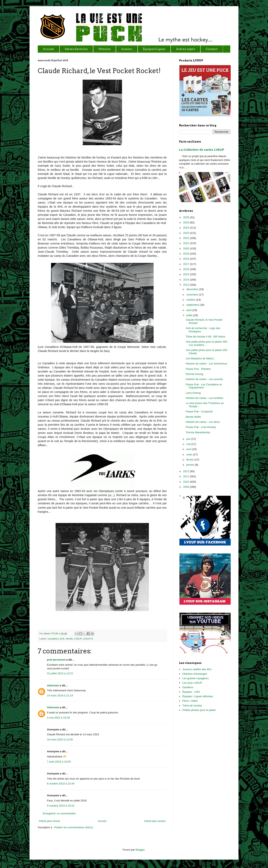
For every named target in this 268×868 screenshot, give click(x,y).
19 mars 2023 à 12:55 (60, 740)
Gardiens (188, 687)
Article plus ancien (155, 821)
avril (189, 449)
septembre (193, 305)
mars (190, 454)
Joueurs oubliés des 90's (197, 669)
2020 (186, 248)
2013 (186, 285)
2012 (186, 471)
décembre (193, 289)
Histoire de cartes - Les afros (203, 422)
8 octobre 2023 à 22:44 (61, 784)
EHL (62, 639)
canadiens (53, 639)
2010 (186, 482)
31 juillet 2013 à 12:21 (60, 673)
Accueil (102, 821)
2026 (186, 217)
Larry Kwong (193, 393)
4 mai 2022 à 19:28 (58, 718)
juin (189, 439)
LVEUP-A (88, 639)
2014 (186, 280)
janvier (191, 465)
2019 (186, 254)
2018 (186, 259)
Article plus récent (49, 821)
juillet (190, 315)
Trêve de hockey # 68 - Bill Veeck (205, 337)
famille (70, 639)
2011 (186, 476)
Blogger (140, 850)
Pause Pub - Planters (198, 369)
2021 (186, 243)
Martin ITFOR (51, 633)
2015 (186, 274)
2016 (186, 269)
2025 (186, 222)
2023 (186, 233)
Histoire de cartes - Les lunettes (204, 398)
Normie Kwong (194, 374)
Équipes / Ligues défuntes (198, 696)
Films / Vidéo (190, 701)
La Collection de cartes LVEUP (202, 150)
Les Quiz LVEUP (192, 683)
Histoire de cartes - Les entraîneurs (206, 364)
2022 (186, 238)
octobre (191, 300)
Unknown (53, 685)
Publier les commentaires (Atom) (74, 827)
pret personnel (56, 660)
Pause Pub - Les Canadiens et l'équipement (204, 386)
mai (189, 444)
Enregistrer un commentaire (59, 813)
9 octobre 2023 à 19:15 (61, 806)
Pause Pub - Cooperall (199, 411)
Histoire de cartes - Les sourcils (204, 379)
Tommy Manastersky (198, 432)
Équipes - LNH (191, 692)
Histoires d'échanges (195, 674)
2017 (186, 264)
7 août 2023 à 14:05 (59, 762)
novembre (193, 295)
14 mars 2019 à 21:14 (60, 695)
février (190, 460)
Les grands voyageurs (195, 678)
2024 (186, 228)
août (189, 310)
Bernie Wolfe (193, 417)
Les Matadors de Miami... (201, 358)
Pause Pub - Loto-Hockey (201, 427)
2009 (186, 487)
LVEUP (78, 639)
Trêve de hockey (192, 706)
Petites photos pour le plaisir (199, 710)
